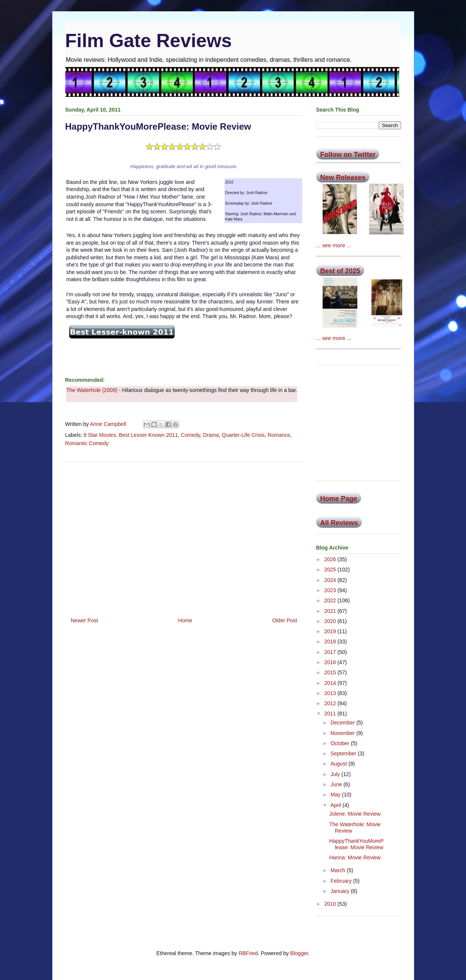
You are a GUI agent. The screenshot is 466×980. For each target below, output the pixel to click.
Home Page (339, 499)
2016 (331, 662)
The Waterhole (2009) (92, 390)
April (337, 805)
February (342, 881)
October (341, 743)
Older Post (285, 620)
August (339, 764)
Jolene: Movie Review (355, 814)
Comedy (190, 435)
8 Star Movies (100, 435)
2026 (331, 559)
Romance (279, 435)
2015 (331, 672)
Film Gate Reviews (149, 41)
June (337, 784)
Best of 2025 (340, 271)
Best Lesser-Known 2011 (148, 435)
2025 (331, 570)
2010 (331, 904)
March (339, 870)
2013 (331, 693)
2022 (331, 600)
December (343, 723)
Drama (211, 435)
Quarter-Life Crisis (243, 435)
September (344, 753)
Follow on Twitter (348, 155)
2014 (331, 683)
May (336, 795)
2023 (331, 590)
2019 (331, 631)
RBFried (248, 953)
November (343, 733)
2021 (331, 611)
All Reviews (339, 523)
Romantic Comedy (87, 443)
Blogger (299, 953)
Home (185, 620)
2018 (331, 642)
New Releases (343, 178)
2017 (331, 652)
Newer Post (85, 620)
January (341, 891)
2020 (331, 621)
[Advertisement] (184, 537)
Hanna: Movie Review (355, 857)
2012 (331, 703)
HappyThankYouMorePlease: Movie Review (356, 844)
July (336, 774)
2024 (331, 580)
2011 (331, 714)
